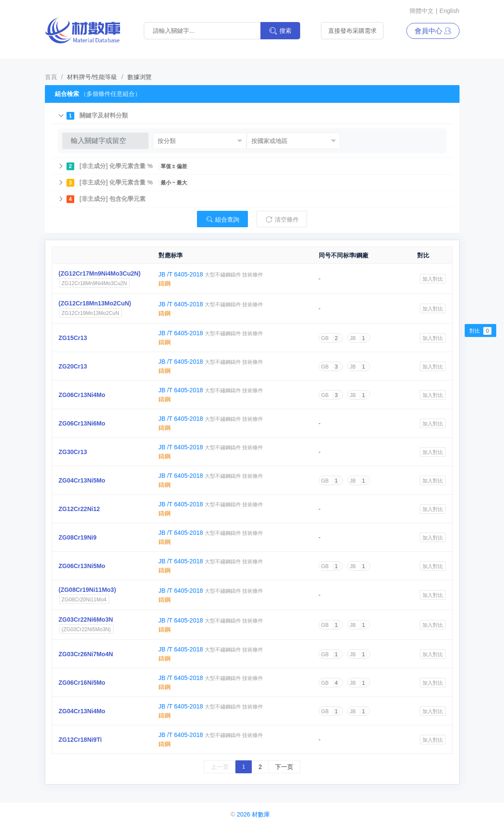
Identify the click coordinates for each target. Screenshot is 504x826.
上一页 (220, 767)
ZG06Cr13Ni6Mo (82, 423)
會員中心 (433, 31)
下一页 (284, 767)
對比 (480, 331)
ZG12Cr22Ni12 (79, 509)
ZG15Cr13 (73, 338)
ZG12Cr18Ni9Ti (80, 740)
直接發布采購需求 (352, 31)
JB (359, 338)
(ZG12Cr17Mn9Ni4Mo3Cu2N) (100, 273)
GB (331, 338)
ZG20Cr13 (73, 366)
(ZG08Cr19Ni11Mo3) (87, 590)
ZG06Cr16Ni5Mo (82, 683)
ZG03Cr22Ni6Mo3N (86, 619)
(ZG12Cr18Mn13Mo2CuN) (95, 303)
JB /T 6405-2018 (182, 274)
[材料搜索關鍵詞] (204, 31)
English (450, 11)
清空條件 (282, 219)
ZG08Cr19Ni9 (78, 537)
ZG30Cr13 (73, 452)
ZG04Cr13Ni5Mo (82, 480)
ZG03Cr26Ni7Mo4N (86, 654)
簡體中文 (422, 11)
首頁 (51, 77)
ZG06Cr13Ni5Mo (82, 566)
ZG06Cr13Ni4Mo (82, 395)
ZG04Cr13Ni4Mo (82, 711)
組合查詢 (222, 219)
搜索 (280, 31)
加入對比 (433, 279)
